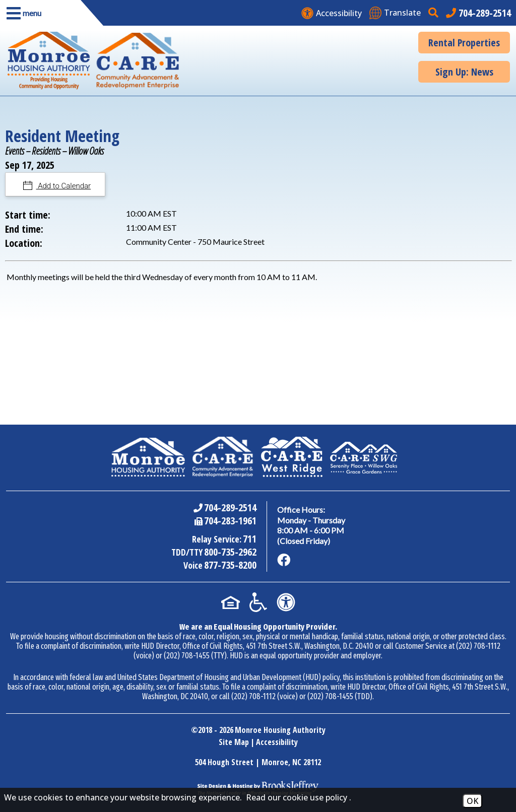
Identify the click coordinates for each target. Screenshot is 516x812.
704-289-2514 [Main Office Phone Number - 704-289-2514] (230, 507)
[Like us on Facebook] (284, 560)
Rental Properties (464, 43)
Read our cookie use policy (297, 797)
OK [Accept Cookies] (472, 801)
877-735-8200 (230, 565)
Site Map (234, 742)
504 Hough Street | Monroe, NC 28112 (258, 762)
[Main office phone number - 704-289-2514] (478, 13)
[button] (40, 13)
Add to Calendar (64, 186)
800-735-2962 (230, 552)
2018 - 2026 (216, 730)
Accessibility (277, 742)
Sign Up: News (464, 72)
